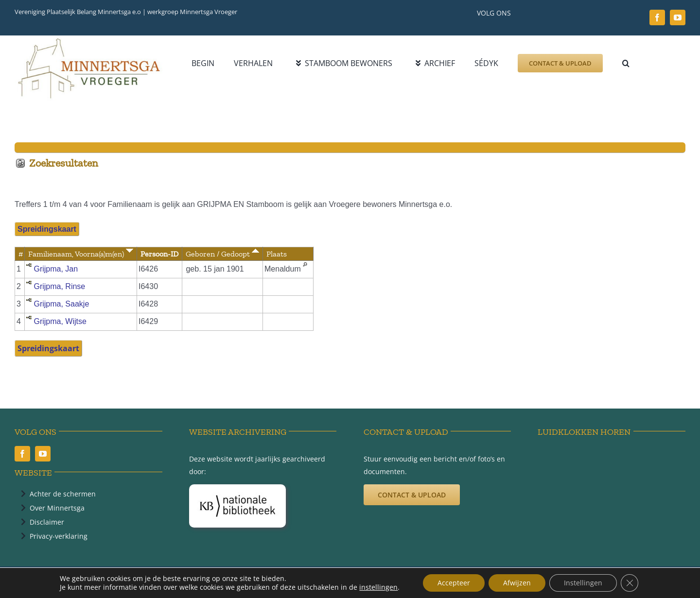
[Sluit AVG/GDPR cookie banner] (630, 583)
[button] (626, 63)
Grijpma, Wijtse (60, 321)
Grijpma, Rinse (59, 286)
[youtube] (678, 17)
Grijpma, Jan (56, 269)
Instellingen (583, 583)
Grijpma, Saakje (61, 304)
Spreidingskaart (47, 229)
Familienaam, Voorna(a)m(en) (81, 254)
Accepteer (454, 583)
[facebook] (657, 17)
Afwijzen (517, 583)
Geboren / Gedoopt (222, 254)
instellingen (378, 587)
